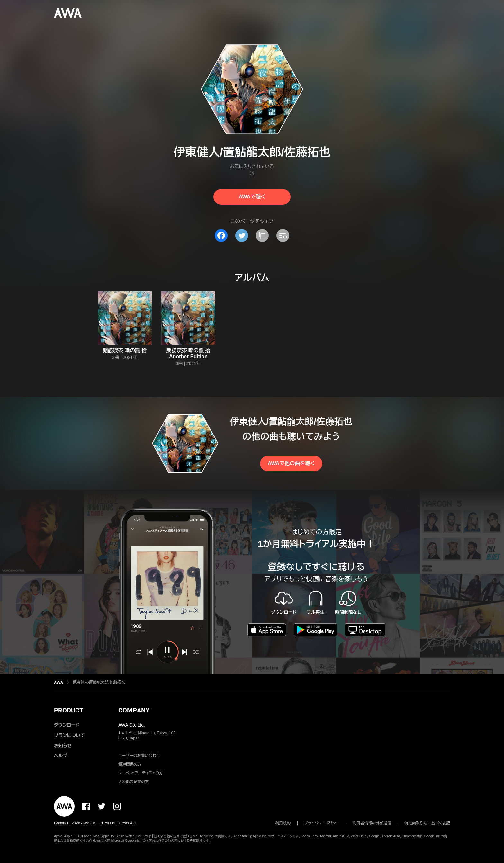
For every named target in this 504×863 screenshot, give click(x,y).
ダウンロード (67, 725)
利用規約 (283, 823)
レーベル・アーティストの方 (141, 773)
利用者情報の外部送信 (372, 823)
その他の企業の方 (134, 782)
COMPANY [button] (134, 710)
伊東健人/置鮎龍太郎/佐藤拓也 (99, 682)
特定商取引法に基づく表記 (427, 823)
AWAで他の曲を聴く (291, 463)
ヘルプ (61, 756)
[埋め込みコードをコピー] (283, 235)
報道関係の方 (130, 764)
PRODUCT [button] (69, 710)
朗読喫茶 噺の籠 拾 (125, 350)
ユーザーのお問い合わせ (139, 756)
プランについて (69, 735)
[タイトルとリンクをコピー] (262, 235)
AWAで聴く (252, 197)
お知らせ (63, 746)
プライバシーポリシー (322, 823)
